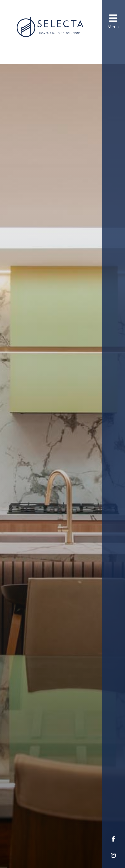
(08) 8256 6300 (54, 50)
